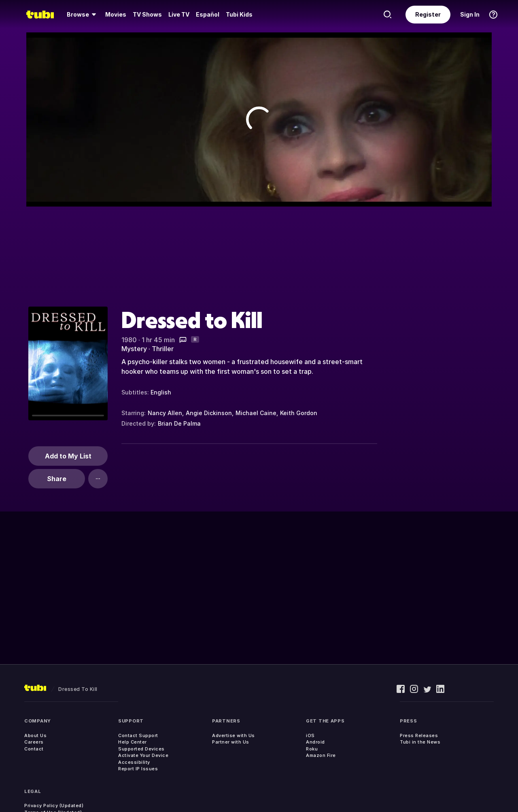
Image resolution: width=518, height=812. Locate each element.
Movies (116, 14)
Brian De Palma (179, 423)
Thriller (163, 349)
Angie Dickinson (209, 413)
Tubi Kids (239, 14)
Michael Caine (256, 413)
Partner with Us (231, 742)
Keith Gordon (299, 413)
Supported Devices (141, 749)
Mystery (134, 349)
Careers (34, 742)
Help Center (133, 742)
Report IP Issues (138, 769)
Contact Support (138, 735)
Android (315, 742)
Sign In (470, 14)
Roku (312, 749)
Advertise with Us (234, 735)
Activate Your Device (143, 755)
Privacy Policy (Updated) (54, 806)
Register (428, 14)
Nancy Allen (165, 413)
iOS (310, 735)
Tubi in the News (420, 742)
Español (208, 14)
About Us (35, 735)
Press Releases (419, 735)
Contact (34, 749)
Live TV (179, 14)
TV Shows (147, 14)
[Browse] (83, 15)
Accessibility (134, 762)
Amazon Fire (321, 755)
